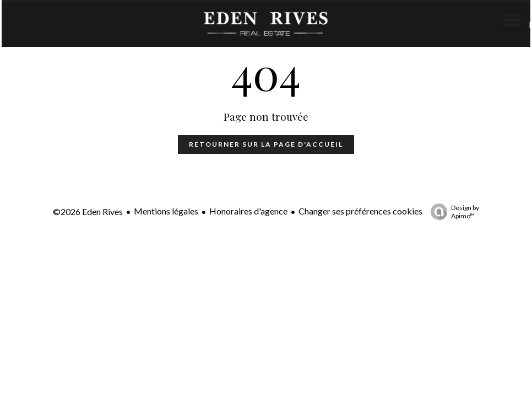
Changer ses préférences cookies (360, 211)
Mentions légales (166, 211)
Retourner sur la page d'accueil (266, 144)
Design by (452, 212)
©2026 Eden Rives (88, 211)
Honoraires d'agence (248, 211)
